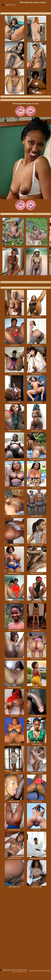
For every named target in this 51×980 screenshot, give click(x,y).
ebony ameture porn (14, 459)
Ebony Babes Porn (37, 658)
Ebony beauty (37, 487)
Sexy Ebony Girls (37, 886)
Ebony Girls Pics (37, 401)
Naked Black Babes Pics (37, 459)
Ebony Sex (14, 515)
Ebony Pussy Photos (14, 430)
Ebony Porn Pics (14, 316)
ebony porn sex (14, 487)
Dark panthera (37, 344)
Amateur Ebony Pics (37, 572)
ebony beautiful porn (37, 715)
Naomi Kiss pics (37, 373)
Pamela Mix (37, 829)
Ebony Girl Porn (37, 601)
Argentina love (14, 772)
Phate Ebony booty (14, 829)
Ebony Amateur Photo (14, 686)
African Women (14, 544)
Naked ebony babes (14, 401)
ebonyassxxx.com (37, 430)
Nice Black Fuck (14, 601)
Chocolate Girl (14, 344)
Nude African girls (37, 515)
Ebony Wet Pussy (37, 801)
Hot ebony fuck (37, 316)
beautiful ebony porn (37, 772)
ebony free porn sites (37, 544)
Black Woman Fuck (14, 572)
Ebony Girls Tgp (14, 373)
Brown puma (37, 629)
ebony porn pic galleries (37, 858)
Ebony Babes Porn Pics (14, 858)
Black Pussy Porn (14, 801)
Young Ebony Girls (14, 744)
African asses (37, 686)
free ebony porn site (14, 629)
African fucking (37, 744)
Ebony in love (14, 715)
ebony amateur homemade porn (14, 658)
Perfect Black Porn (14, 886)
